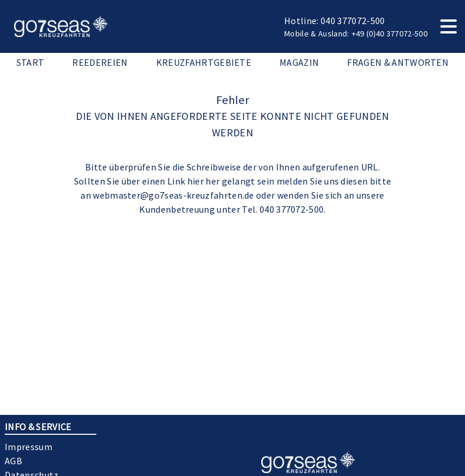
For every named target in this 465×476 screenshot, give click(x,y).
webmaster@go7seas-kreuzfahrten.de (173, 195)
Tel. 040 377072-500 (283, 209)
